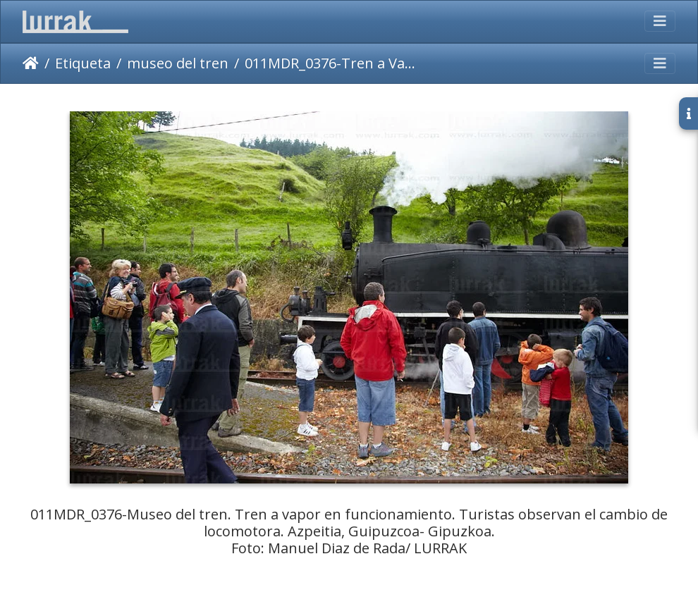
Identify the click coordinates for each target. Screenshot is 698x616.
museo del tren (178, 63)
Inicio (31, 63)
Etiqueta (83, 63)
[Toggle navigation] (660, 21)
